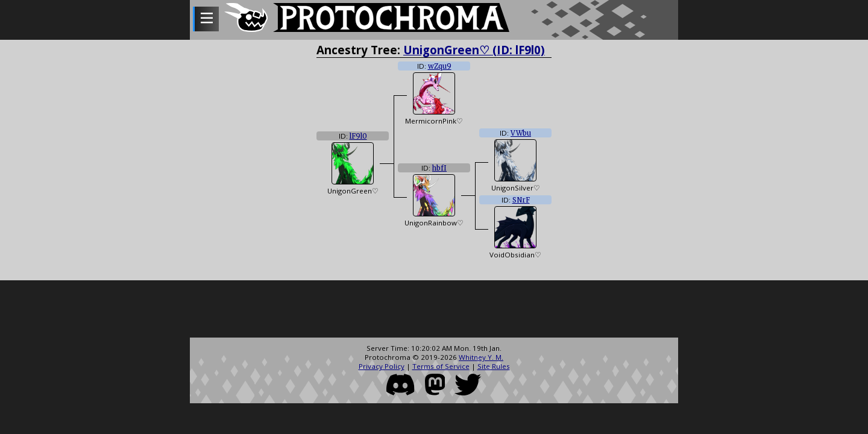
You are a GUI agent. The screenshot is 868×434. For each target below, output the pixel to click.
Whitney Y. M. (481, 357)
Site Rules (494, 366)
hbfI (439, 168)
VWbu (521, 133)
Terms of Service (441, 366)
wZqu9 (440, 66)
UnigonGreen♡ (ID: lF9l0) (474, 50)
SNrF (521, 200)
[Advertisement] (434, 310)
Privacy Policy (382, 366)
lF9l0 (358, 136)
